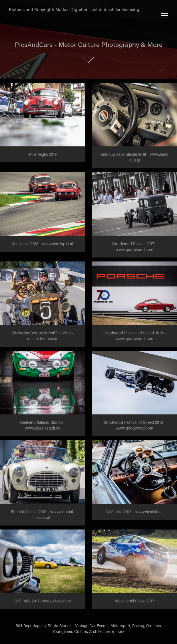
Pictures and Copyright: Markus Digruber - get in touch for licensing (74, 9)
